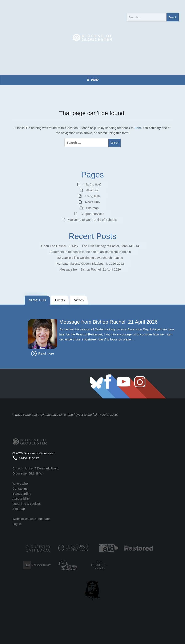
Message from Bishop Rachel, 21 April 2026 (90, 269)
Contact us (20, 488)
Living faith (92, 196)
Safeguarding (22, 494)
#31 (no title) (92, 184)
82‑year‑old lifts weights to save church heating (90, 258)
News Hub (92, 202)
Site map (92, 208)
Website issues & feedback (31, 519)
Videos (79, 300)
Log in (17, 524)
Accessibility (21, 499)
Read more (46, 353)
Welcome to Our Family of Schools (92, 220)
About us (92, 190)
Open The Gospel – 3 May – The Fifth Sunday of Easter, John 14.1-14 (90, 246)
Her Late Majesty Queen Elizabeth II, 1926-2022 (90, 264)
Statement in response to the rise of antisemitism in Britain (90, 252)
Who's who (20, 483)
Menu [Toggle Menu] (92, 80)
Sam (138, 128)
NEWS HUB (37, 300)
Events (60, 300)
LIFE (63, 415)
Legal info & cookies (27, 504)
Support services (92, 214)
